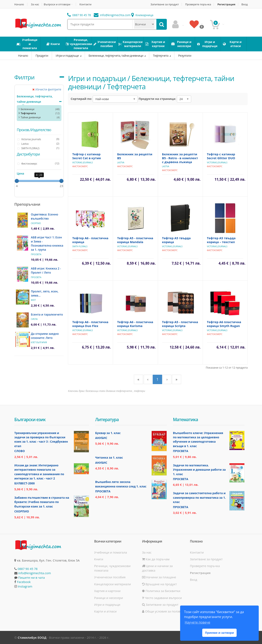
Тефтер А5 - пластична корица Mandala (135, 240)
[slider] (17, 181)
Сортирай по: (81, 99)
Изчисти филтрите (47, 89)
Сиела (34, 319)
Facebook (24, 582)
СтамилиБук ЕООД (32, 637)
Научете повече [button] (197, 622)
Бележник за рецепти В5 (135, 156)
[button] (115, 99)
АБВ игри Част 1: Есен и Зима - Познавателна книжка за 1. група (47, 243)
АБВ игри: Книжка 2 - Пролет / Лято (46, 270)
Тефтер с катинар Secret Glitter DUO (221, 156)
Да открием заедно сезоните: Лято (45, 336)
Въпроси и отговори (57, 4)
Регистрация (226, 4)
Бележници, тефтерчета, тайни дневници (116, 55)
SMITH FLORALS (80, 246)
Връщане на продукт (159, 584)
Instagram (25, 586)
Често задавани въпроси (162, 598)
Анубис (101, 438)
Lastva (121, 162)
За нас (35, 4)
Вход (245, 4)
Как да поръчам (156, 559)
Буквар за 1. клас (108, 433)
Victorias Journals (82, 162)
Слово (20, 451)
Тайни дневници (31, 117)
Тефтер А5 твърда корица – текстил (221, 240)
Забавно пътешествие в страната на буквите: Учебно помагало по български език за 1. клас (42, 502)
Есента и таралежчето (47, 314)
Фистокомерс (80, 166)
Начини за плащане (159, 577)
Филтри (24, 77)
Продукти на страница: (157, 99)
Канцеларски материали (112, 584)
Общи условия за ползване (164, 611)
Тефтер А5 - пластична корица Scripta (180, 324)
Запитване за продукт (165, 4)
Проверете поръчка (198, 4)
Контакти (85, 4)
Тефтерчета (161, 55)
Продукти (42, 55)
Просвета (36, 254)
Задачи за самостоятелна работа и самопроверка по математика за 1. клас (199, 497)
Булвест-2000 (24, 483)
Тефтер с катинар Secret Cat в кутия (86, 156)
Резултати (185, 55)
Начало (19, 4)
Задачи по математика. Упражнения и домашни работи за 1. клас (199, 470)
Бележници (28, 109)
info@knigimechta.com (35, 573)
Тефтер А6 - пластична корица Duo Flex (90, 324)
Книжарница (142, 15)
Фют (33, 300)
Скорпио (36, 223)
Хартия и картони (107, 591)
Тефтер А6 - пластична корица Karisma (135, 324)
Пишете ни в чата (32, 577)
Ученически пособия (110, 577)
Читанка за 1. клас (109, 457)
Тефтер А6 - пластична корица (90, 240)
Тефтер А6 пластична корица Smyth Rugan (224, 324)
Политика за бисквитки (161, 591)
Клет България (39, 342)
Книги (99, 559)
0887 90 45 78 (79, 15)
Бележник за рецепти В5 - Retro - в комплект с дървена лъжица (180, 158)
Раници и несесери (109, 598)
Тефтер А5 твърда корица (176, 240)
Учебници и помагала (111, 552)
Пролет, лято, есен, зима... (45, 293)
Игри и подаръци (68, 55)
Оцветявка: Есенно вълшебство (45, 216)
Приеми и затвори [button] (219, 633)
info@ (112, 15)
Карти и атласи (105, 611)
